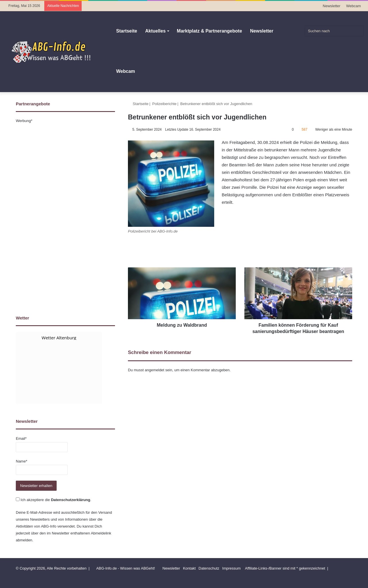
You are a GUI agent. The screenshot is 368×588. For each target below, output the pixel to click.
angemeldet (155, 370)
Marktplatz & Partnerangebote (209, 31)
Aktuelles (155, 31)
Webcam (353, 6)
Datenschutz (209, 568)
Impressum (231, 568)
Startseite (127, 31)
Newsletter (332, 6)
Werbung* (24, 121)
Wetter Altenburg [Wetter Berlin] (59, 338)
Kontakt (189, 568)
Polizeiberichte (165, 104)
